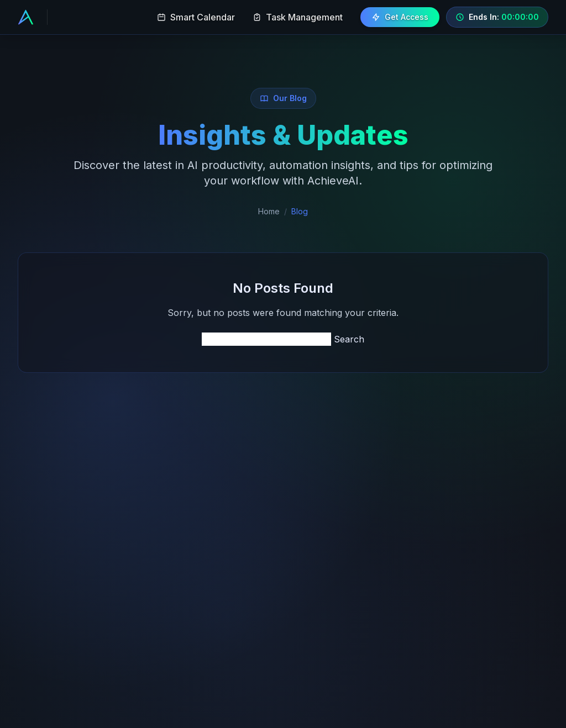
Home (269, 211)
